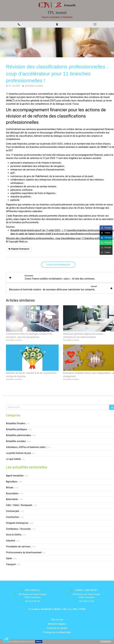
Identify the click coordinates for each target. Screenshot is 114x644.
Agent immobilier (15, 476)
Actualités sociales (16, 441)
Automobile (12, 499)
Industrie (11, 541)
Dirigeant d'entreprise (17, 523)
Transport (11, 564)
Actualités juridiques (16, 429)
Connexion (106, 641)
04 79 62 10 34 (86, 601)
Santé (9, 558)
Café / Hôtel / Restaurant (19, 505)
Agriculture (12, 482)
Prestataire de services (18, 547)
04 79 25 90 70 (32, 601)
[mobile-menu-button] (95, 24)
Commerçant (12, 511)
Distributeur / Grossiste (18, 529)
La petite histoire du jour (18, 453)
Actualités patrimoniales (18, 435)
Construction (12, 517)
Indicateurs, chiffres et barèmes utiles (26, 447)
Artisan (10, 487)
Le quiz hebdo (13, 459)
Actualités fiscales (16, 423)
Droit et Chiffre (14, 535)
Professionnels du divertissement (24, 552)
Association (12, 493)
